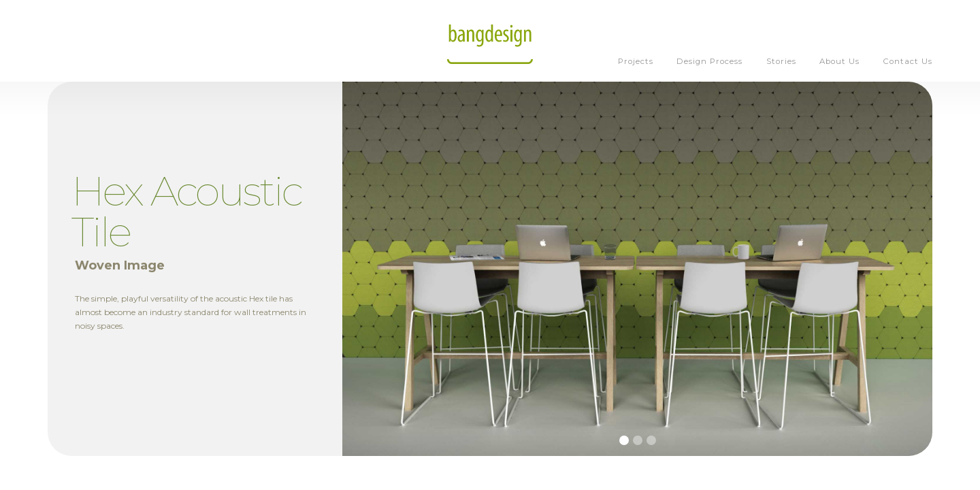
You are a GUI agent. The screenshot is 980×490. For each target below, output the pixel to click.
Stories (781, 61)
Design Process (709, 61)
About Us (839, 61)
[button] (624, 440)
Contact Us (908, 61)
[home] (490, 41)
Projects (636, 61)
